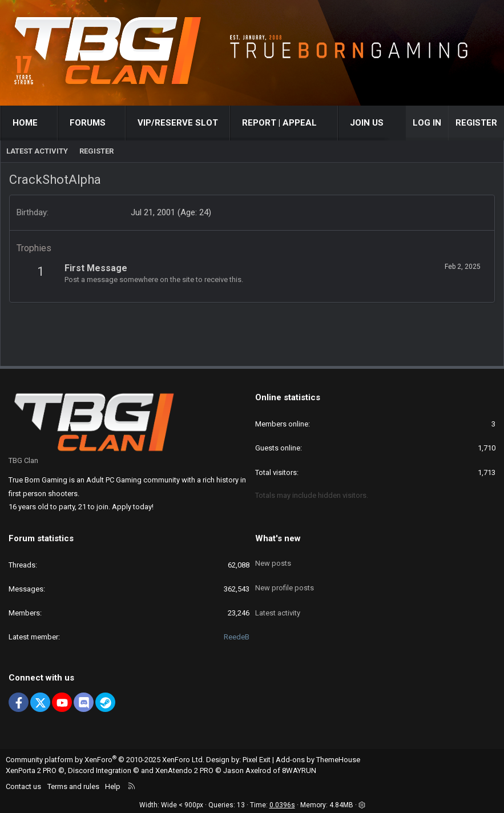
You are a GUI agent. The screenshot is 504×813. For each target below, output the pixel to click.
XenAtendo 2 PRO (184, 770)
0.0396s (282, 805)
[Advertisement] (252, 328)
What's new (278, 538)
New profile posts (285, 579)
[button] (48, 123)
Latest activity (37, 151)
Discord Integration (100, 770)
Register (96, 151)
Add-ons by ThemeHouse (318, 760)
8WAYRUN (299, 770)
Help (113, 786)
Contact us (23, 786)
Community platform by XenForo (105, 760)
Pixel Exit (257, 760)
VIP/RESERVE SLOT (178, 123)
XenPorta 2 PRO (31, 770)
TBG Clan (23, 460)
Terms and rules (73, 786)
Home (25, 123)
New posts (273, 558)
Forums (88, 123)
